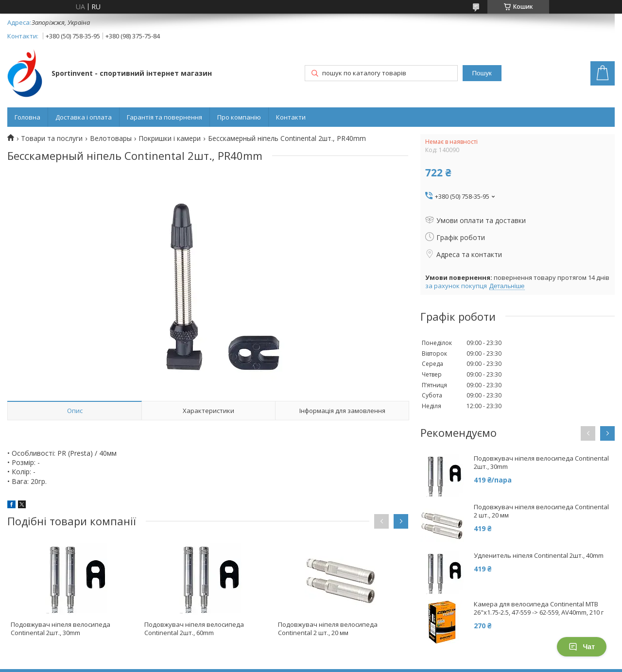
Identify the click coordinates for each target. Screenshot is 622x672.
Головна (27, 117)
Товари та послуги (52, 138)
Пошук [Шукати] (482, 73)
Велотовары (111, 138)
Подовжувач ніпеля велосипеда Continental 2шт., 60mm (194, 629)
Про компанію (239, 117)
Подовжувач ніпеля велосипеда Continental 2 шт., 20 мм (328, 629)
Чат (582, 647)
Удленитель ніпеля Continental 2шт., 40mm (539, 556)
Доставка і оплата (84, 117)
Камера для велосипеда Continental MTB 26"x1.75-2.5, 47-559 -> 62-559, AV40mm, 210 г (539, 608)
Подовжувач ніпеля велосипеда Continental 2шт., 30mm (60, 629)
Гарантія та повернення (164, 117)
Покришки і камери (170, 138)
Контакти (291, 117)
